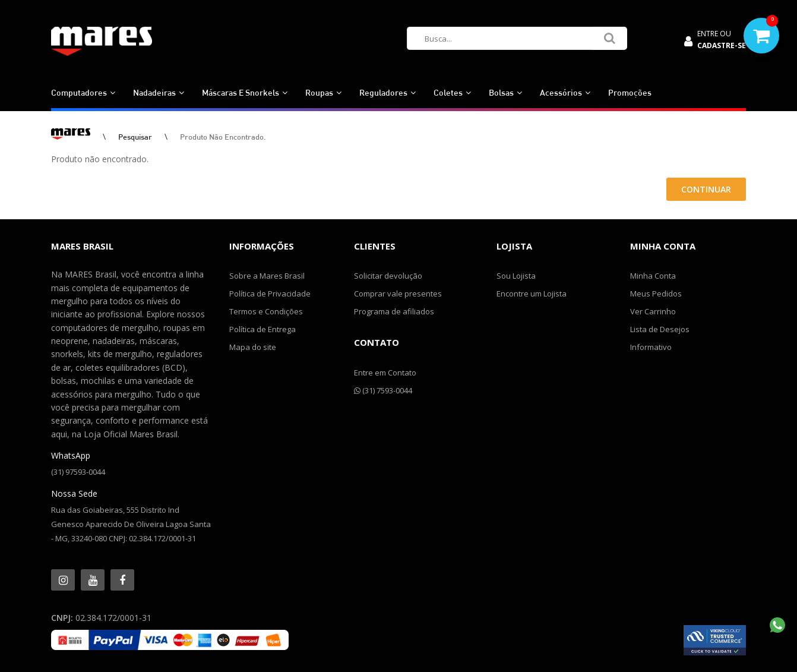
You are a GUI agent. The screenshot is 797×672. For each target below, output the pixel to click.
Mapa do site (253, 347)
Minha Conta (653, 276)
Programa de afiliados (394, 311)
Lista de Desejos (660, 329)
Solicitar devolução (388, 276)
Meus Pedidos (656, 294)
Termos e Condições (266, 311)
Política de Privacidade (270, 294)
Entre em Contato (385, 373)
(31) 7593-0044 (383, 390)
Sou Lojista (516, 276)
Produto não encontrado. (223, 137)
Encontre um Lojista (532, 294)
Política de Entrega (262, 329)
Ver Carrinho (653, 311)
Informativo (651, 347)
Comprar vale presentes (398, 294)
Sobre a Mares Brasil (267, 276)
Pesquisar (135, 137)
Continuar (706, 189)
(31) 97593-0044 (78, 472)
